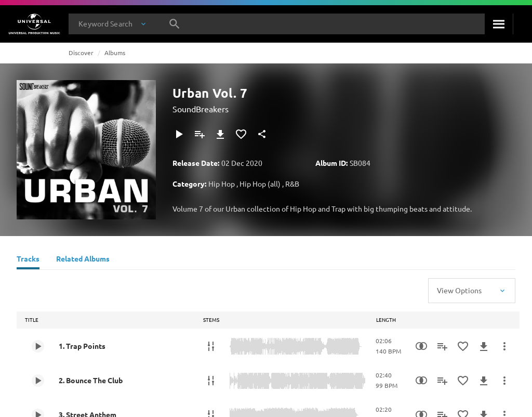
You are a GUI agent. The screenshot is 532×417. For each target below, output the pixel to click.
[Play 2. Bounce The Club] (38, 381)
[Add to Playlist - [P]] (199, 134)
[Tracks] (28, 260)
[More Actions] (504, 346)
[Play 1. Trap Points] (38, 346)
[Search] (499, 24)
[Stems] (211, 346)
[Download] (220, 134)
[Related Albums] (83, 260)
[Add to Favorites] (241, 134)
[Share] (262, 134)
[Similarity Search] (421, 346)
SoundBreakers (201, 109)
